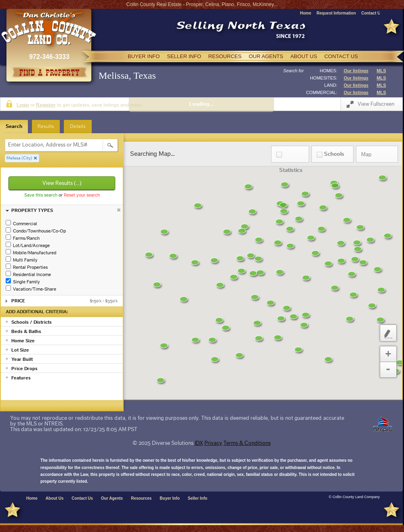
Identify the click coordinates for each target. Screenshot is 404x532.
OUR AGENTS (266, 56)
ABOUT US (304, 56)
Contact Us (372, 13)
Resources (141, 498)
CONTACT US (341, 56)
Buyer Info (169, 498)
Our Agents (112, 498)
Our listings (356, 71)
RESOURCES (225, 56)
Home (305, 13)
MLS (381, 71)
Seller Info (198, 498)
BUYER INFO (144, 56)
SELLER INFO (184, 56)
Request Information (336, 13)
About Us (55, 498)
